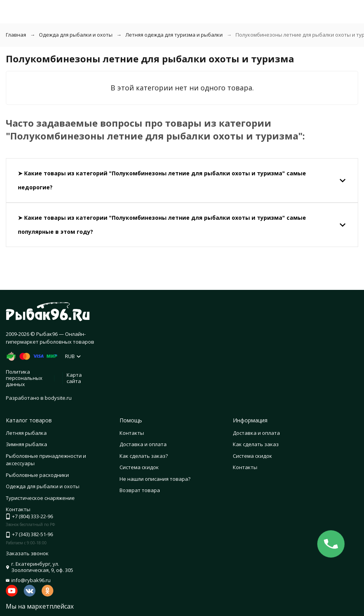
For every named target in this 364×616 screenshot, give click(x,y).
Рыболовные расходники (37, 475)
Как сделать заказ (256, 444)
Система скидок (139, 467)
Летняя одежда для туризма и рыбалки (174, 35)
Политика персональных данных (24, 378)
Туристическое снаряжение (40, 498)
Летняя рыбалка (26, 433)
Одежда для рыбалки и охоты (76, 35)
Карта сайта (74, 378)
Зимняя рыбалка (26, 444)
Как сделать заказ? (144, 456)
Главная (16, 35)
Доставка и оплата (143, 444)
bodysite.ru (58, 398)
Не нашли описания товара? (155, 479)
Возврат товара (140, 490)
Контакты (132, 433)
